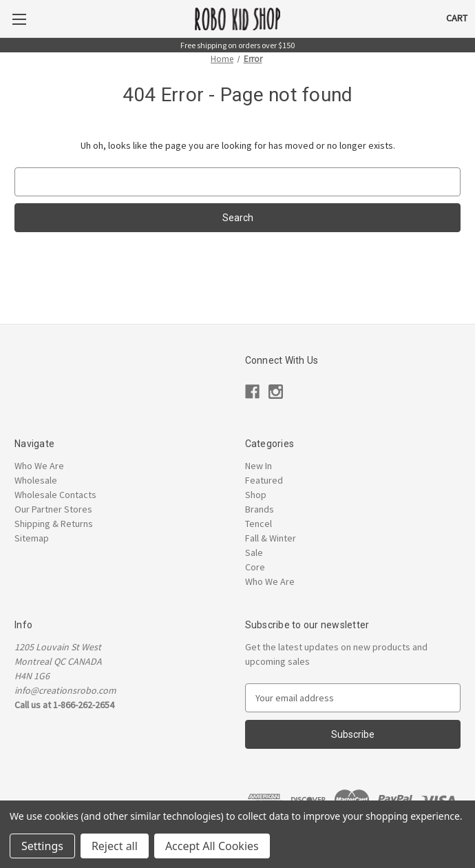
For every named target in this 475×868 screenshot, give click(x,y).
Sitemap (32, 538)
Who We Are (39, 466)
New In (258, 466)
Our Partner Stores (53, 509)
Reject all (115, 846)
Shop (256, 495)
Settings (42, 846)
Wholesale (36, 480)
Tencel (258, 524)
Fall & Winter (271, 538)
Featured (264, 480)
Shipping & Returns (54, 524)
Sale (254, 552)
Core (255, 567)
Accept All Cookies (212, 846)
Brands (260, 509)
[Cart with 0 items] (457, 18)
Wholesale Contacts (55, 495)
